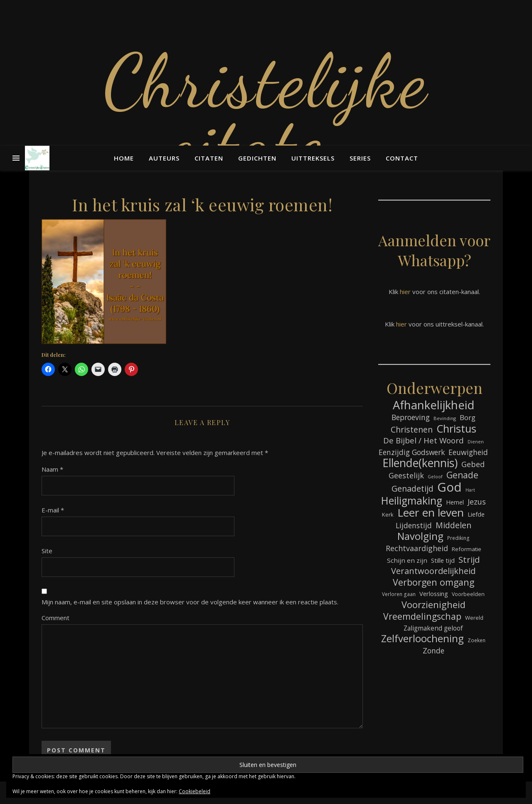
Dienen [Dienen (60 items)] (476, 442)
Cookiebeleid (195, 791)
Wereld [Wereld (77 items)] (474, 618)
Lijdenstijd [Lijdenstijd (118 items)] (414, 525)
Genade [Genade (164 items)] (462, 475)
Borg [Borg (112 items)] (468, 417)
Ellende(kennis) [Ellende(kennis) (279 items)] (420, 463)
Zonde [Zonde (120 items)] (433, 651)
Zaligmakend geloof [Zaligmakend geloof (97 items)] (433, 628)
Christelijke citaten (266, 112)
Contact (402, 158)
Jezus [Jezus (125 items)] (477, 502)
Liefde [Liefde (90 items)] (476, 514)
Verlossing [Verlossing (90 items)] (434, 594)
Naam (52, 469)
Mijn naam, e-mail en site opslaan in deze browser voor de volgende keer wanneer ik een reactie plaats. (190, 602)
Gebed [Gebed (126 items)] (473, 464)
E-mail (53, 510)
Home (124, 158)
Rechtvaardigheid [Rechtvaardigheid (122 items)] (417, 548)
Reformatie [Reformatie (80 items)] (467, 549)
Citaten (209, 158)
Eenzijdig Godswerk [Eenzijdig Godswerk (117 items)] (412, 452)
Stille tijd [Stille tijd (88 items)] (443, 560)
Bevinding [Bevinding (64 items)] (445, 418)
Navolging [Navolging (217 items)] (420, 536)
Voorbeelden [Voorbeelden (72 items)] (468, 594)
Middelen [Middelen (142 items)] (453, 525)
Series (360, 158)
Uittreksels (313, 158)
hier (405, 292)
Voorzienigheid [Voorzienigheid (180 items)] (433, 605)
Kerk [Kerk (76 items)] (388, 515)
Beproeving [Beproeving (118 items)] (411, 417)
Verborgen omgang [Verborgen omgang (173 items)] (433, 582)
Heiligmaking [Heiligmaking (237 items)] (412, 501)
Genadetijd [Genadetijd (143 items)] (413, 489)
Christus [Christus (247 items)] (456, 429)
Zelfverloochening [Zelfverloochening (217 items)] (422, 639)
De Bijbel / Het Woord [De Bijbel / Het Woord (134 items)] (424, 441)
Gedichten (257, 158)
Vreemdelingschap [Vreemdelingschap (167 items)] (422, 616)
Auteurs (164, 158)
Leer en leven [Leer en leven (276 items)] (431, 513)
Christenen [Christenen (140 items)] (412, 429)
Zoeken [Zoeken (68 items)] (477, 640)
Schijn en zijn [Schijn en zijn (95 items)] (407, 560)
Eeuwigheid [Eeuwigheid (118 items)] (468, 452)
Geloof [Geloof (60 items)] (435, 477)
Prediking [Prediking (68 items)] (458, 538)
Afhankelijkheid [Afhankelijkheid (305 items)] (433, 405)
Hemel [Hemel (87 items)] (455, 502)
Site (47, 551)
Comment (55, 618)
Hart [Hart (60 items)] (470, 490)
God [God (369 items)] (449, 487)
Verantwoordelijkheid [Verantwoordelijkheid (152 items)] (433, 571)
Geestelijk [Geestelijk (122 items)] (406, 475)
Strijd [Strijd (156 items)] (469, 560)
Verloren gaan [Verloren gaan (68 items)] (399, 594)
